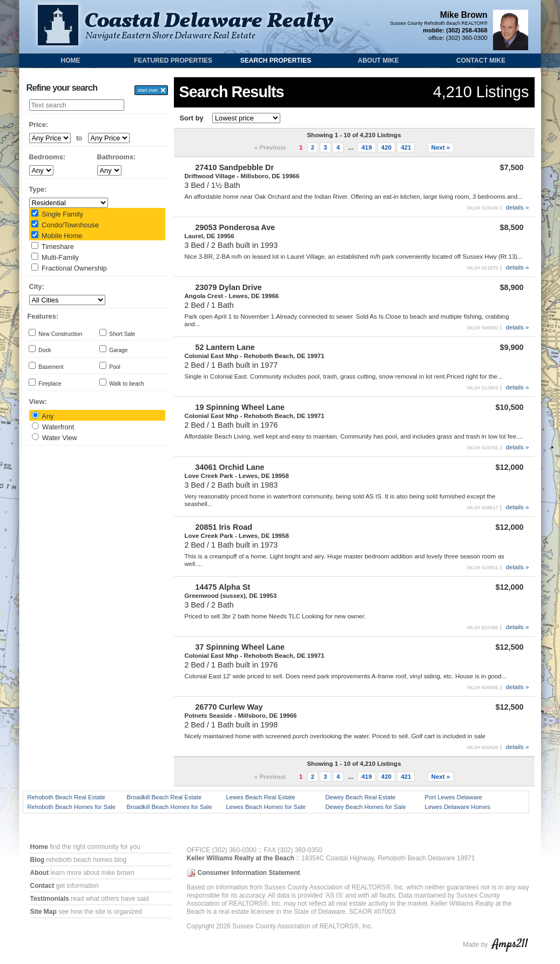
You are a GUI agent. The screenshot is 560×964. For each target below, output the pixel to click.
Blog (38, 860)
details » (518, 207)
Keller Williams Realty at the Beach (241, 858)
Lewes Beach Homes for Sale (266, 807)
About (40, 873)
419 (366, 147)
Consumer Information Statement (249, 873)
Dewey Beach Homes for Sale (366, 807)
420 (386, 147)
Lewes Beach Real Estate (261, 797)
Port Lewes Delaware (454, 797)
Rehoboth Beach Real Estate (66, 797)
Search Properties (276, 60)
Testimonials (50, 899)
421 (406, 147)
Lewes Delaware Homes (458, 807)
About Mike (379, 60)
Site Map (43, 912)
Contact (42, 886)
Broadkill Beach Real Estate (164, 797)
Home (71, 60)
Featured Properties (173, 60)
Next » (441, 147)
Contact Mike (481, 60)
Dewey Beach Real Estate (361, 797)
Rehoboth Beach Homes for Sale (72, 807)
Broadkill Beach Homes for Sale (170, 807)
